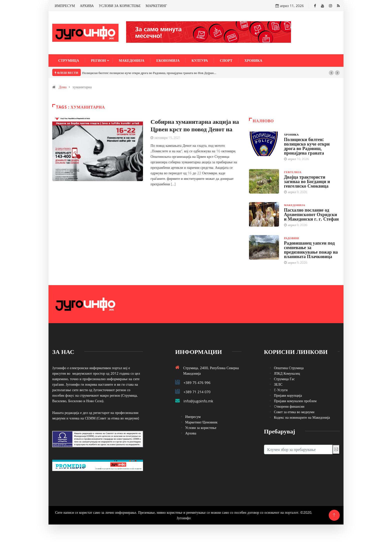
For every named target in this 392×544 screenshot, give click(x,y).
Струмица (69, 60)
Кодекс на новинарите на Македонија (302, 417)
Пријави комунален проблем (295, 401)
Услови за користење (201, 428)
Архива (191, 433)
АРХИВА (87, 6)
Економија (168, 60)
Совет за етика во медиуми (294, 412)
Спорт (226, 60)
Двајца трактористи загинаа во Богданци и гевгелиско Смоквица (307, 181)
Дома (63, 87)
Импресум (193, 417)
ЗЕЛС (278, 384)
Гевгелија (293, 172)
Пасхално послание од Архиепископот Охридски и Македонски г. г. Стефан (311, 214)
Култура (200, 60)
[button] (331, 73)
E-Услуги (281, 390)
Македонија (131, 60)
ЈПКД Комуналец (287, 373)
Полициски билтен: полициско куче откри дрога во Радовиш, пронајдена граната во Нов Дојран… (149, 73)
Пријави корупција (288, 395)
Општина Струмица (289, 368)
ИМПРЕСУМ (65, 6)
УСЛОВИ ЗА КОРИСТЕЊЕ (120, 6)
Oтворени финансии (289, 406)
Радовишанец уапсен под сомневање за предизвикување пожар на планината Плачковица (311, 250)
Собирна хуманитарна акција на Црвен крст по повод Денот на (195, 125)
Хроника (253, 60)
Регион (98, 60)
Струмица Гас (284, 379)
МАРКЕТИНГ (156, 6)
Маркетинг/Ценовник (201, 422)
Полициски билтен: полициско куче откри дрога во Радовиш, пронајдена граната (307, 146)
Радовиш (291, 238)
